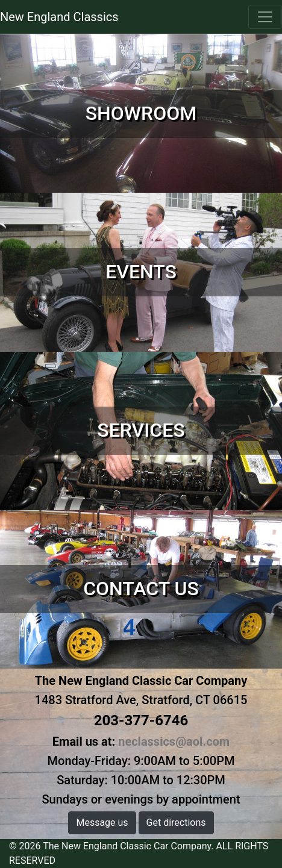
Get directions (176, 823)
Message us (102, 823)
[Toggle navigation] (265, 17)
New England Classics (59, 17)
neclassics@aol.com (174, 742)
